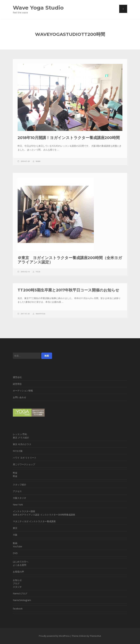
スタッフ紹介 (20, 485)
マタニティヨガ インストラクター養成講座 (34, 521)
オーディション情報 (23, 391)
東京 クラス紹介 (21, 438)
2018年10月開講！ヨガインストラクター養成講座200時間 (69, 138)
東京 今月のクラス (22, 444)
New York (18, 505)
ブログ (16, 583)
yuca (38, 272)
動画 (15, 543)
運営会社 (17, 377)
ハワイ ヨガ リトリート (25, 458)
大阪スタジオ (20, 498)
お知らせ (17, 580)
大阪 (15, 535)
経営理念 (17, 384)
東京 (15, 528)
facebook (18, 609)
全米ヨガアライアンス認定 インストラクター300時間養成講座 (44, 515)
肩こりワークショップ (24, 464)
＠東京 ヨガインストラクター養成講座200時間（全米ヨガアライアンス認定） (70, 260)
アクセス (17, 491)
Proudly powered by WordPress (54, 636)
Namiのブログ (20, 593)
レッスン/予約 (20, 434)
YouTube (17, 546)
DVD (15, 553)
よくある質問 (20, 565)
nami (38, 161)
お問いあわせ (20, 397)
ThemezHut (95, 636)
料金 (15, 473)
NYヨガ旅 (18, 451)
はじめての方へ (21, 562)
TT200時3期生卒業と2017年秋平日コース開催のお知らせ (68, 290)
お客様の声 (18, 572)
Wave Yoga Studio (38, 8)
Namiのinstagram (22, 600)
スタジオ (17, 587)
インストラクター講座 (24, 511)
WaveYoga (40, 314)
